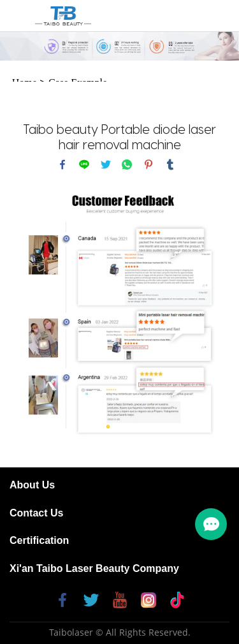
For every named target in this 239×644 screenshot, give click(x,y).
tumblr (170, 165)
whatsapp (127, 165)
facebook (62, 165)
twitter (106, 165)
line (84, 165)
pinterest (148, 165)
